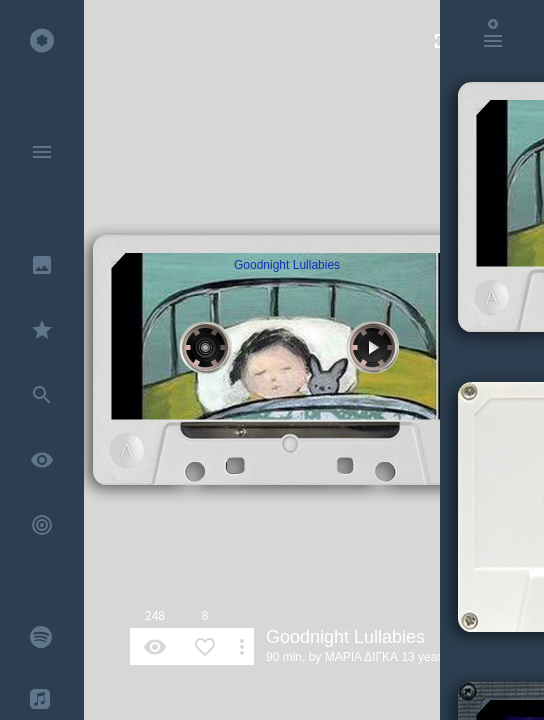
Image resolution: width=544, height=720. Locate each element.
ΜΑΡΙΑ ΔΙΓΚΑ (361, 657)
